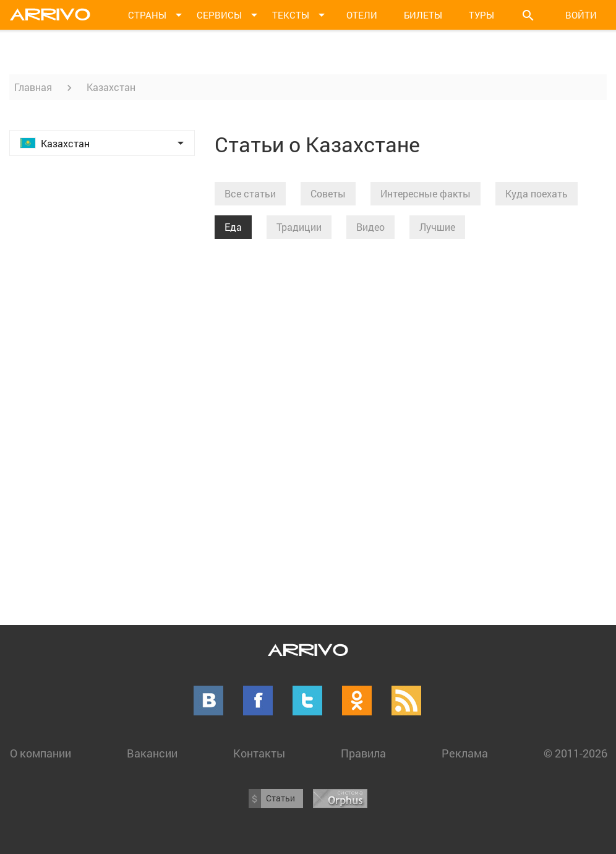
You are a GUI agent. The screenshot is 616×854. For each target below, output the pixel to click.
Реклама (465, 753)
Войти (581, 15)
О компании (41, 753)
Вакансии (152, 753)
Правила (363, 753)
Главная (33, 87)
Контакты (259, 753)
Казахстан (111, 87)
